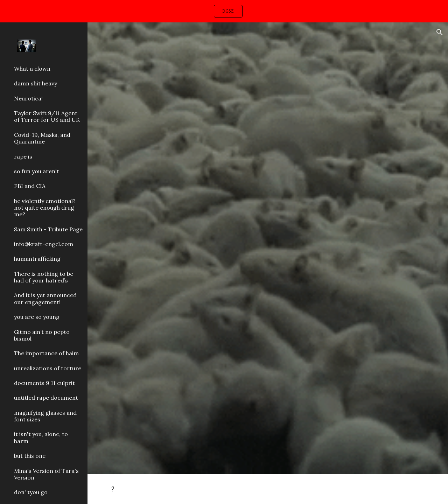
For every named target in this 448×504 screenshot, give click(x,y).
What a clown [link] (32, 69)
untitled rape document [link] (46, 398)
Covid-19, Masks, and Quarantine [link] (42, 138)
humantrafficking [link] (37, 259)
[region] (224, 11)
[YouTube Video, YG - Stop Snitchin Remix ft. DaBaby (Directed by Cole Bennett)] (268, 139)
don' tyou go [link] (31, 492)
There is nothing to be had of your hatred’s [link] (44, 277)
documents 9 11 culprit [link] (44, 383)
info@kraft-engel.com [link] (44, 244)
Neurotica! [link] (28, 98)
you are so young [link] (37, 317)
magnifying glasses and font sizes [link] (45, 416)
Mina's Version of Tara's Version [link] (46, 474)
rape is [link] (23, 156)
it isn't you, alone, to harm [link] (41, 437)
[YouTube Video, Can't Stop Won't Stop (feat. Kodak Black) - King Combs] (268, 360)
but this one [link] (30, 456)
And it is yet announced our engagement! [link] (45, 298)
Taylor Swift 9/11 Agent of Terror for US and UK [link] (47, 116)
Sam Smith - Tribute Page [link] (48, 229)
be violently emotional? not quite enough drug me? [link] (45, 208)
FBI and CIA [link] (30, 186)
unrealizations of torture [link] (48, 368)
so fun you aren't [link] (37, 171)
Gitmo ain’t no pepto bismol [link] (42, 335)
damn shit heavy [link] (36, 83)
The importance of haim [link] (46, 353)
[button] (440, 32)
